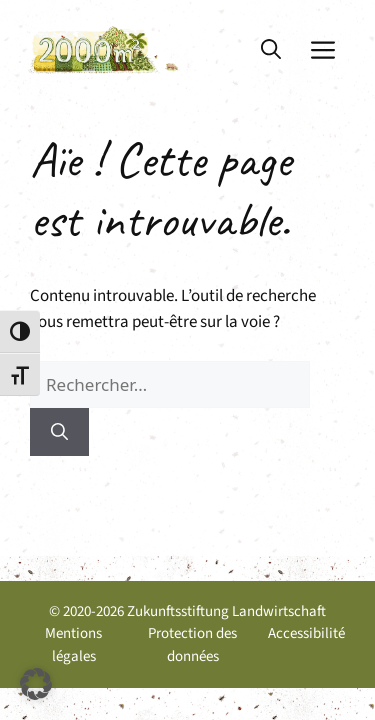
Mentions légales (73, 645)
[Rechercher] (59, 432)
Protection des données (192, 645)
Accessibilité (306, 633)
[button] (271, 50)
